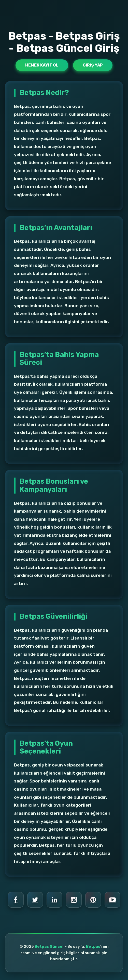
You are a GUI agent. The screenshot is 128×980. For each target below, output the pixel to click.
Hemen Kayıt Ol (42, 65)
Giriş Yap (93, 65)
